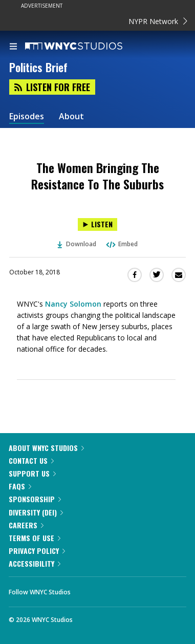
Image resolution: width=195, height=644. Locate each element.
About (71, 116)
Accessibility (35, 563)
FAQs (20, 486)
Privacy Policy (37, 551)
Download (77, 244)
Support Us (32, 473)
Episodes (27, 116)
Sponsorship (35, 499)
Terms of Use (35, 538)
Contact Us (31, 460)
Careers (26, 525)
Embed (121, 244)
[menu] (13, 47)
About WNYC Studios (46, 448)
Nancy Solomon (73, 304)
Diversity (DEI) (36, 512)
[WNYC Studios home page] (86, 47)
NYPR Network (158, 21)
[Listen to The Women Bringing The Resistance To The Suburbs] (97, 224)
